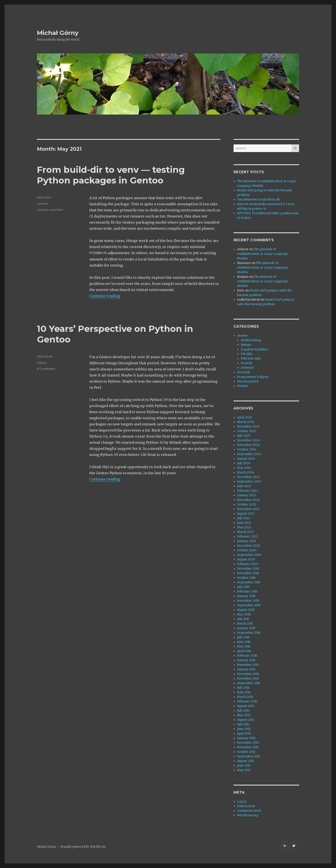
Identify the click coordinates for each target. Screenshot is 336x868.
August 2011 (245, 761)
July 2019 (243, 587)
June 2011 (244, 766)
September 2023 (249, 482)
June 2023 (244, 486)
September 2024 (249, 454)
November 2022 (248, 500)
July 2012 (243, 724)
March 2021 (245, 532)
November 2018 (248, 601)
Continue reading (105, 296)
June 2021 (244, 523)
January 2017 (246, 628)
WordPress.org (248, 815)
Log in (242, 802)
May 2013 (244, 715)
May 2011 (244, 770)
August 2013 (246, 706)
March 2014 (245, 697)
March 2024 (246, 472)
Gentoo (42, 204)
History (42, 363)
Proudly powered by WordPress (83, 847)
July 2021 (243, 518)
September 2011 (249, 756)
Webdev (243, 386)
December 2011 (248, 743)
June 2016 (244, 642)
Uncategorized (248, 381)
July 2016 (243, 637)
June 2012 (244, 729)
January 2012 (246, 738)
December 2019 (248, 569)
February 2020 (248, 564)
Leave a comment (50, 210)
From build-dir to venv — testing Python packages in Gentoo (111, 175)
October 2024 (247, 449)
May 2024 (244, 468)
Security (247, 363)
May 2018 (244, 614)
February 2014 (247, 701)
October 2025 (247, 431)
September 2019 (249, 582)
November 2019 (248, 573)
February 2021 (247, 537)
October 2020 (247, 550)
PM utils (247, 354)
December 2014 (248, 674)
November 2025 (248, 427)
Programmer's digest (253, 377)
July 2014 (243, 688)
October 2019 (246, 578)
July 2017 (243, 619)
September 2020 (249, 555)
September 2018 (249, 605)
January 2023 (247, 495)
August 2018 (246, 610)
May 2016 (244, 646)
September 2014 (249, 683)
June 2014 (244, 692)
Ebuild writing (251, 340)
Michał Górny (58, 33)
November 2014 (248, 679)
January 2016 (246, 660)
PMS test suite (251, 359)
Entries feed (246, 806)
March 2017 (245, 624)
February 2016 (247, 656)
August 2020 (246, 559)
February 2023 (248, 491)
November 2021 (248, 509)
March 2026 (246, 422)
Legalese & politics (254, 349)
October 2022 (247, 504)
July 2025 (244, 436)
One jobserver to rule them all (258, 199)
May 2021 (244, 527)
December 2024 (249, 440)
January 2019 (246, 596)
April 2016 (244, 651)
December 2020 (249, 546)
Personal (243, 372)
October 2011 (246, 752)
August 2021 (246, 514)
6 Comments (46, 369)
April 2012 (244, 734)
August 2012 (246, 720)
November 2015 (248, 665)
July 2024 (244, 463)
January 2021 (246, 541)
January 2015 (246, 669)
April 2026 (244, 417)
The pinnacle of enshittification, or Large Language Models (263, 254)
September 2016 (249, 633)
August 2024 (246, 459)
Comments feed (249, 811)
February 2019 (247, 592)
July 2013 (243, 711)
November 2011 (248, 747)
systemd (247, 368)
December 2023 (249, 477)
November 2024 (249, 445)
